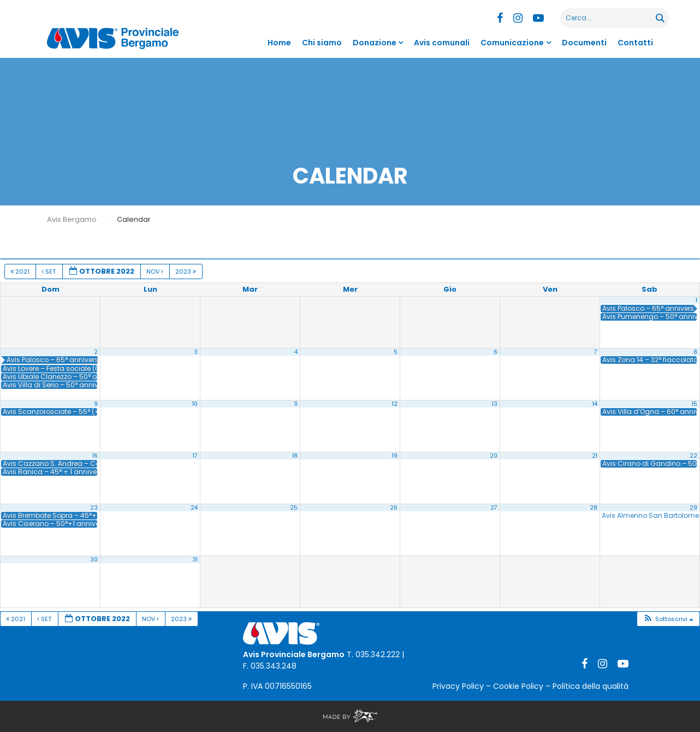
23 (94, 508)
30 (94, 560)
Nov (156, 271)
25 (294, 508)
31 (195, 560)
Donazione (375, 43)
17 (195, 456)
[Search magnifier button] (660, 18)
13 (495, 404)
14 (595, 404)
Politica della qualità (591, 686)
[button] (668, 619)
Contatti (635, 43)
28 (594, 508)
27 (494, 508)
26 (394, 508)
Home (279, 43)
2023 (186, 271)
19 (395, 456)
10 (195, 404)
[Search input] (609, 18)
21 (595, 456)
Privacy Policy (458, 686)
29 (693, 508)
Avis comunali (442, 43)
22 (693, 456)
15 (695, 404)
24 (194, 508)
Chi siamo (322, 43)
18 (295, 456)
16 (95, 456)
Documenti (584, 43)
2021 (21, 271)
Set (49, 271)
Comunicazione (512, 43)
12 (395, 404)
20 (494, 456)
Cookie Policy (518, 686)
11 (296, 404)
